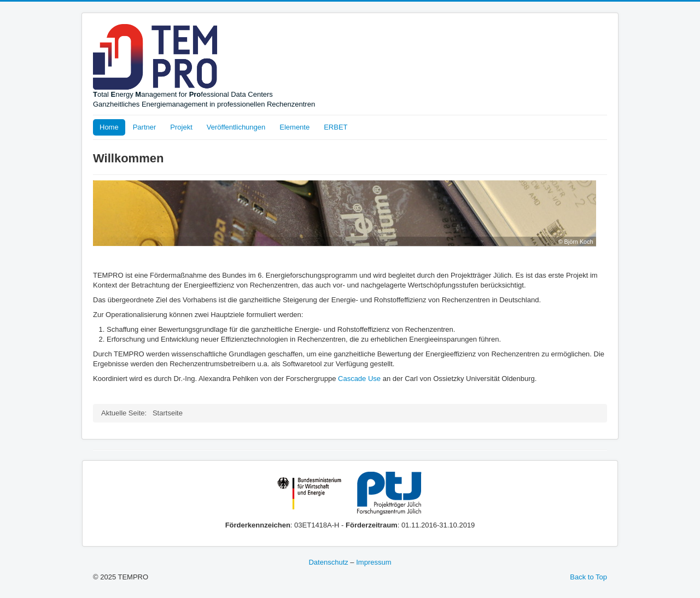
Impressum (374, 562)
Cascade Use (359, 379)
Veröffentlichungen (236, 127)
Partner (145, 127)
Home (109, 127)
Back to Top (588, 577)
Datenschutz (328, 562)
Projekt (181, 127)
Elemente (294, 127)
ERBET (336, 127)
